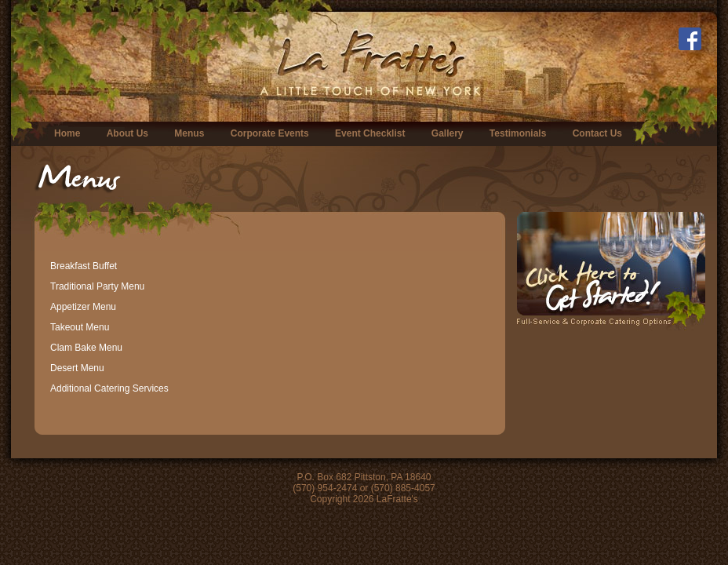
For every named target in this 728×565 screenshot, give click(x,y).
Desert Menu (77, 368)
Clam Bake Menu (86, 348)
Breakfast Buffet (84, 266)
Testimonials (518, 133)
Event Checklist (370, 133)
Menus (189, 133)
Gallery (448, 133)
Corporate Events (270, 133)
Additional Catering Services (109, 388)
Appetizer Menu (83, 307)
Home (67, 133)
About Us (127, 133)
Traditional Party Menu (97, 286)
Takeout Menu (80, 327)
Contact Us (597, 133)
